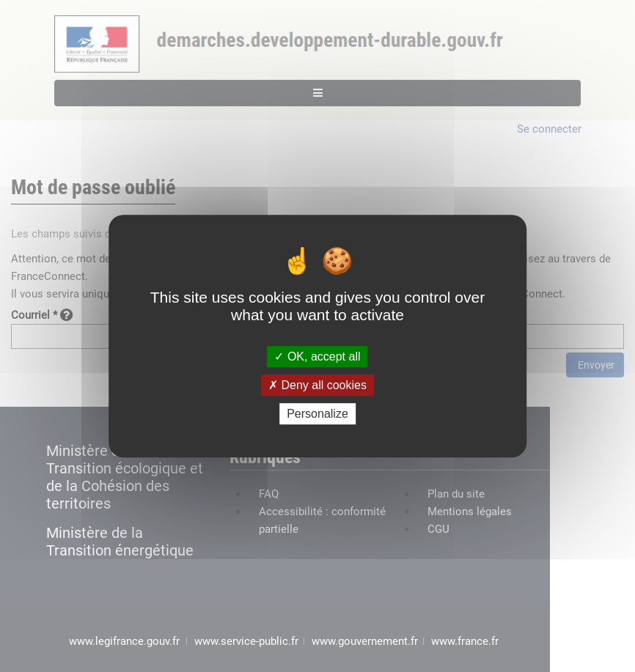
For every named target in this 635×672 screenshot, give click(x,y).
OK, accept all (317, 357)
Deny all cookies (317, 385)
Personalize (317, 414)
